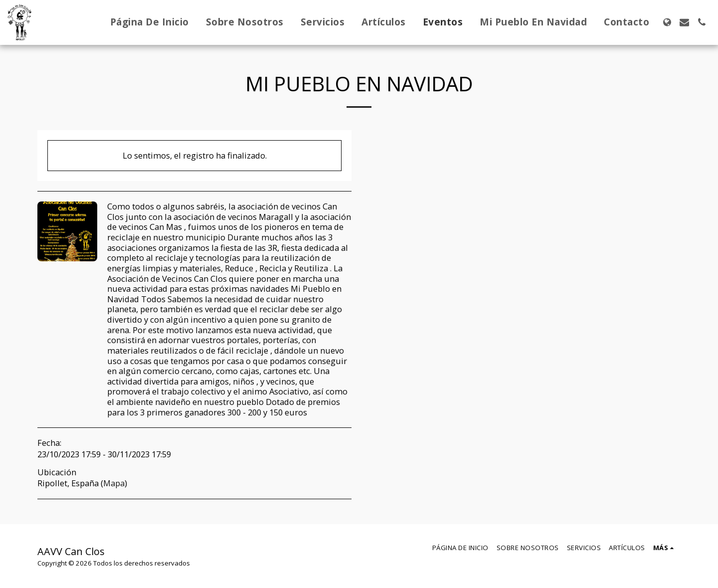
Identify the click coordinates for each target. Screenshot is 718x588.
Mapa (114, 483)
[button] (684, 22)
